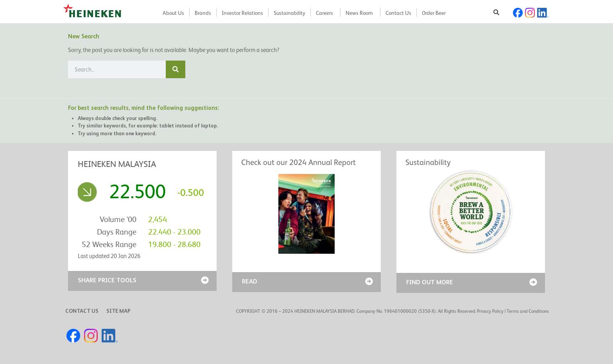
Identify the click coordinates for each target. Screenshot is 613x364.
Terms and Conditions (528, 311)
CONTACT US (82, 311)
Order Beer (434, 13)
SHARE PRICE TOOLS (107, 280)
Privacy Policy (490, 311)
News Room (359, 13)
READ (250, 281)
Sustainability (289, 13)
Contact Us (398, 13)
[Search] (176, 69)
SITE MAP (118, 311)
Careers (324, 13)
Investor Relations (242, 13)
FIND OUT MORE (430, 282)
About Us (173, 13)
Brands (203, 13)
